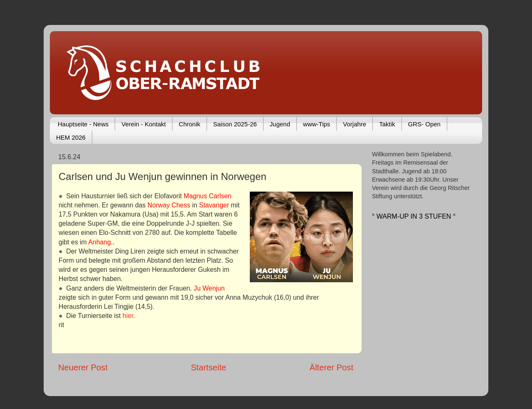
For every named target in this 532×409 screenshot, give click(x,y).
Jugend (280, 124)
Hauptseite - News (83, 124)
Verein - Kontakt (144, 124)
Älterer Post (331, 367)
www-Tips (316, 124)
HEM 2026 (71, 137)
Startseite (208, 367)
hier (128, 316)
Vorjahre (355, 124)
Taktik (387, 124)
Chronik (190, 124)
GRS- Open (424, 124)
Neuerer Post (83, 367)
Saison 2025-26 (235, 124)
